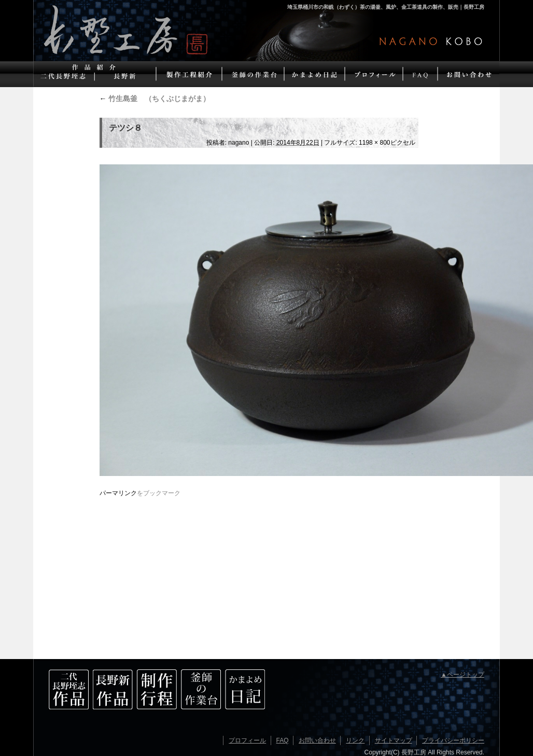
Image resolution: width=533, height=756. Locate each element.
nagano (239, 143)
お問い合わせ (317, 740)
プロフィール (247, 740)
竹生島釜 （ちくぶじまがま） (155, 99)
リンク (355, 740)
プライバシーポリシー (453, 740)
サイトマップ (394, 740)
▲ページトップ (462, 675)
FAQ (283, 740)
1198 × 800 (374, 143)
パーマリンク (118, 493)
